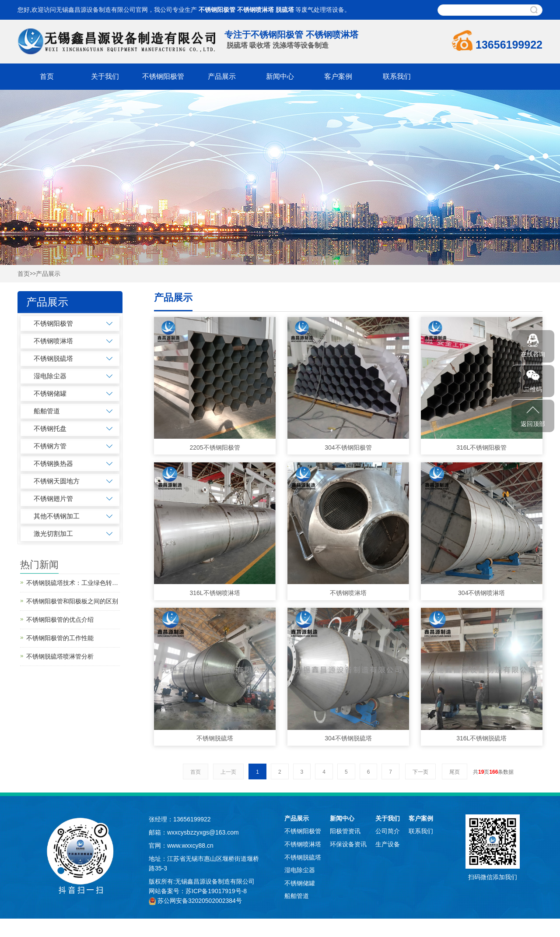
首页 (47, 76)
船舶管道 (47, 411)
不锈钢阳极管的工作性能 (60, 638)
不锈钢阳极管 (217, 10)
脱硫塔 (285, 10)
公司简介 (388, 831)
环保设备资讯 (348, 844)
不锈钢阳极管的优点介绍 (60, 620)
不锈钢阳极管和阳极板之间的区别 (72, 601)
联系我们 (397, 76)
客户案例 (338, 76)
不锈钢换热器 (53, 463)
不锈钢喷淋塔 (255, 10)
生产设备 (388, 844)
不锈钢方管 (50, 446)
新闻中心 (280, 76)
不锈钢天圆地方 (57, 481)
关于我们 (105, 76)
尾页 (455, 772)
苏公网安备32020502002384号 (200, 901)
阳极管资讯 (345, 831)
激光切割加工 (53, 534)
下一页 (420, 772)
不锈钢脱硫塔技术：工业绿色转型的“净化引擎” (73, 583)
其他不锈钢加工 (57, 516)
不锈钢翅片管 (53, 498)
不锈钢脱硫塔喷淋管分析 (60, 656)
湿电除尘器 (50, 376)
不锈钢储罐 (50, 393)
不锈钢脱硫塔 (53, 358)
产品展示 (222, 76)
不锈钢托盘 (50, 428)
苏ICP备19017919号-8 (216, 891)
